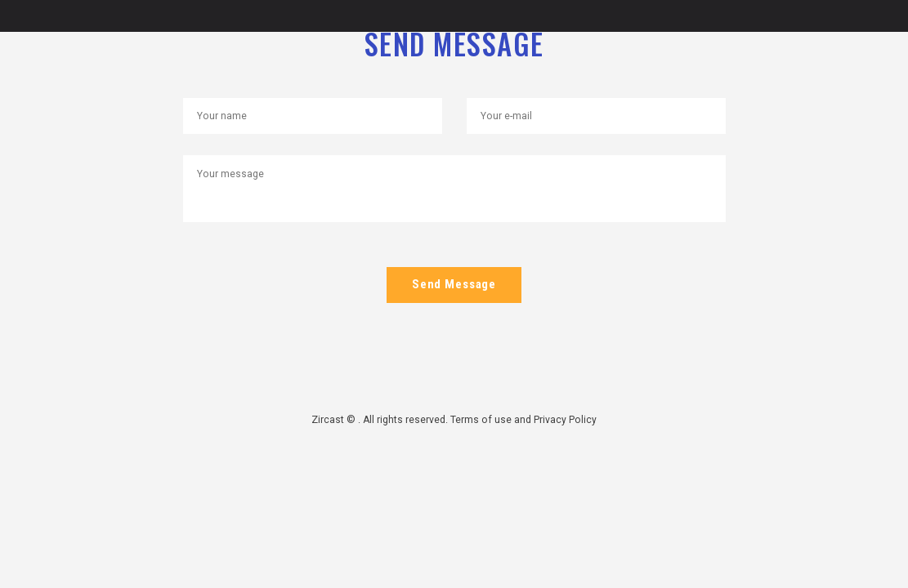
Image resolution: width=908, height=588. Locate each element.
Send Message (454, 285)
